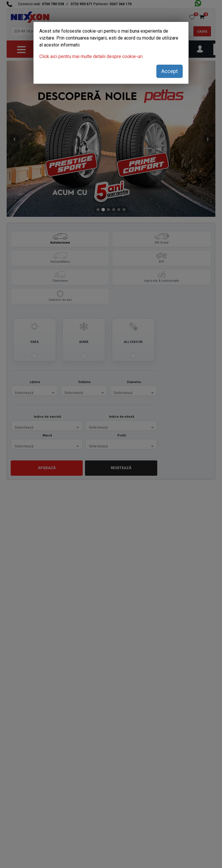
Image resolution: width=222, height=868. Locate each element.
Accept (170, 71)
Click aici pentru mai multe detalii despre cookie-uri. (91, 56)
